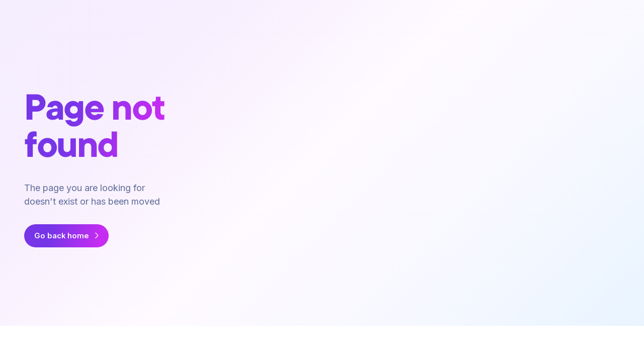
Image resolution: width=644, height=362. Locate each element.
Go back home (62, 236)
